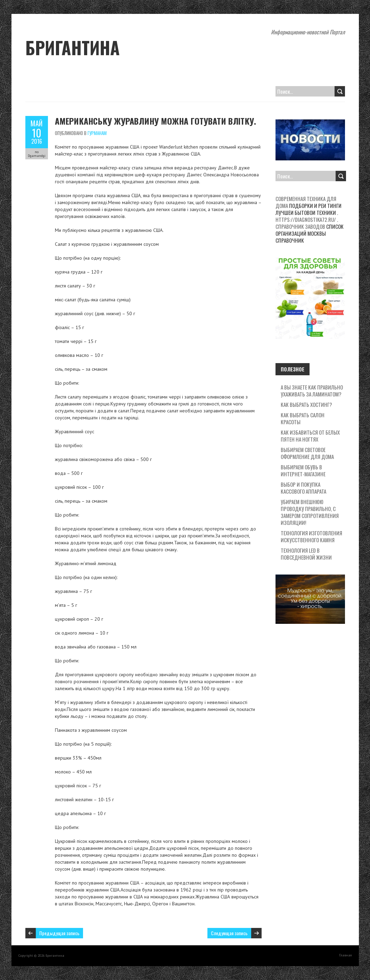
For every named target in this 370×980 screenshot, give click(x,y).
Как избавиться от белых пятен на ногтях (310, 436)
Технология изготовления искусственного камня (311, 536)
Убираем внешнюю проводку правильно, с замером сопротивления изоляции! (310, 512)
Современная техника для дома (306, 202)
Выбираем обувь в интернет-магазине (303, 470)
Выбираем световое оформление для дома (307, 453)
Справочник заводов (300, 226)
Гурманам (97, 133)
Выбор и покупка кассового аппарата (303, 488)
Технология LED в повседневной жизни (306, 554)
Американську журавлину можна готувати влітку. (155, 121)
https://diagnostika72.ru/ (306, 219)
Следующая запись (229, 933)
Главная (346, 955)
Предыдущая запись (59, 933)
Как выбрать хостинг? (306, 404)
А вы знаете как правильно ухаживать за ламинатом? (312, 391)
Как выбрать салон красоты (303, 418)
